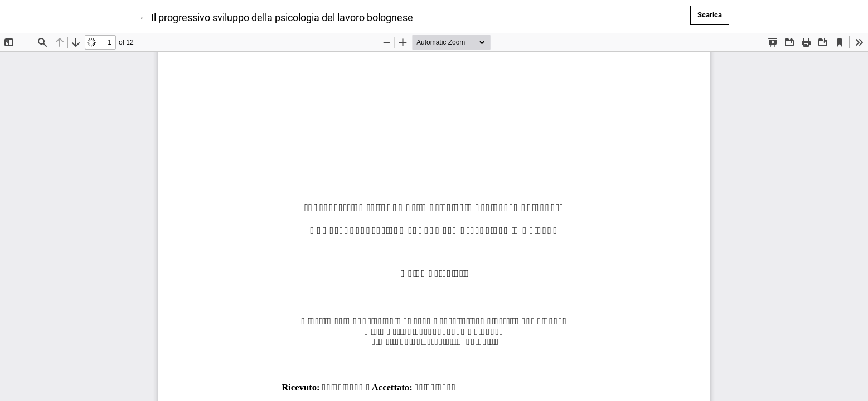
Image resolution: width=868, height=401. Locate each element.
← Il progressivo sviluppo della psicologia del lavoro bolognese (276, 17)
